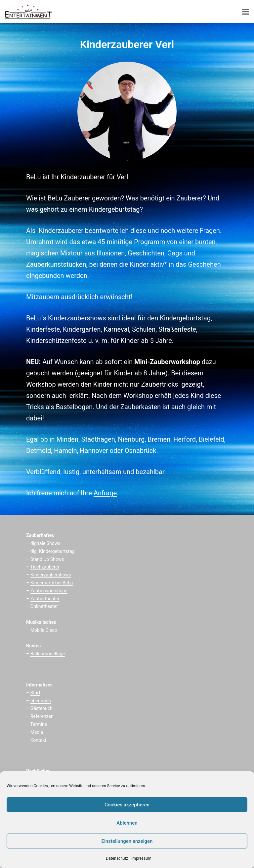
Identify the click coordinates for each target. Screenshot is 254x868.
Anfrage (105, 493)
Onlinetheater (44, 606)
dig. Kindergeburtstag (53, 551)
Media (37, 732)
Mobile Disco (44, 630)
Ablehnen (127, 823)
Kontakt (38, 740)
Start (35, 693)
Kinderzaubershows (51, 575)
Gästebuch (42, 708)
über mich (41, 701)
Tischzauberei (44, 567)
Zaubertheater (45, 599)
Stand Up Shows (47, 559)
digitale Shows (45, 543)
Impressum (141, 858)
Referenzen (42, 716)
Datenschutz (117, 858)
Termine (39, 724)
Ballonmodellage (48, 654)
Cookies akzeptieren (127, 805)
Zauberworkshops (49, 591)
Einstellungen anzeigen (127, 841)
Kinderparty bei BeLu (52, 583)
